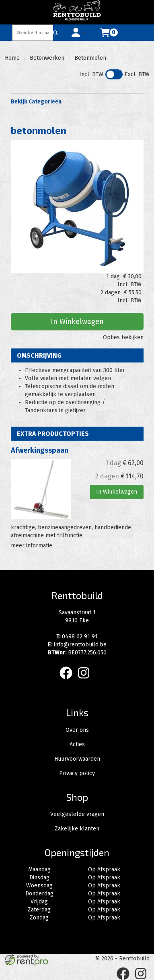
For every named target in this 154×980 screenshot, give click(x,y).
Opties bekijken (123, 337)
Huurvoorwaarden (77, 759)
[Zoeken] (55, 33)
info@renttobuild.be (77, 645)
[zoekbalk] (33, 33)
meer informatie (32, 546)
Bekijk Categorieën (77, 101)
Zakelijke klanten (77, 829)
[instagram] (86, 681)
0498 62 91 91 (77, 637)
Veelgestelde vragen (77, 814)
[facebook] (68, 681)
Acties (77, 744)
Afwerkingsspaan (40, 450)
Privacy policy (77, 773)
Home (12, 58)
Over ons (77, 730)
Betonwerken (47, 58)
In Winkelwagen (77, 322)
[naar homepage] (77, 12)
